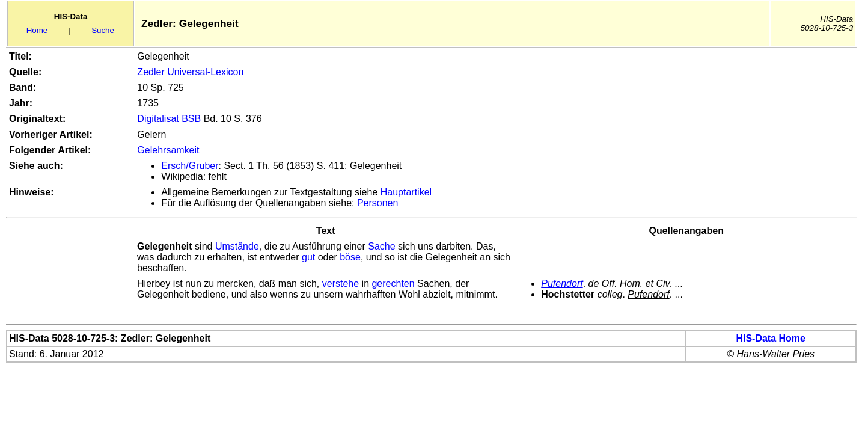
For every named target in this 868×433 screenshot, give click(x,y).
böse (350, 257)
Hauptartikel (406, 192)
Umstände (237, 246)
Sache (381, 246)
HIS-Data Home (771, 338)
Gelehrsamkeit (168, 150)
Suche (103, 30)
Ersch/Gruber (190, 166)
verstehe (341, 284)
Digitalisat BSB (169, 119)
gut (308, 257)
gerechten (393, 284)
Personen (378, 203)
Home (37, 30)
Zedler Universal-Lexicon (190, 72)
